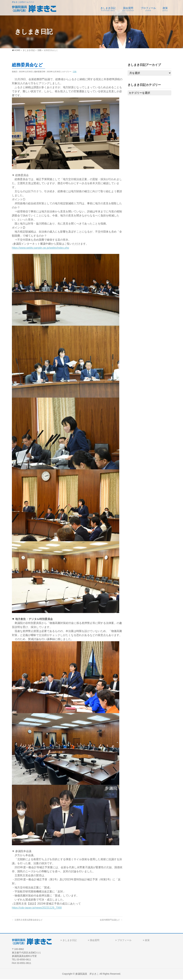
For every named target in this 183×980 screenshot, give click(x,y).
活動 (75, 72)
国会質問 (95, 941)
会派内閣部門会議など (111, 920)
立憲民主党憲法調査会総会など (27, 920)
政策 (147, 941)
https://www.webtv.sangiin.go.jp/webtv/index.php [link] (41, 248)
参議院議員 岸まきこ (87, 974)
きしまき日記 (70, 941)
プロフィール (124, 941)
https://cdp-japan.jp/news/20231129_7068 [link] (37, 908)
